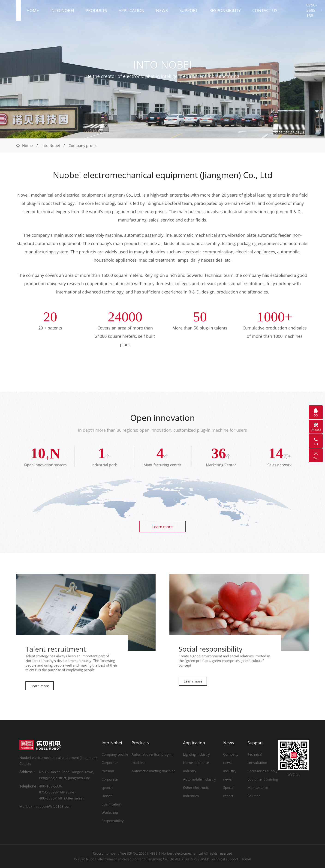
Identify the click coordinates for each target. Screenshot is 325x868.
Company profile (115, 754)
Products (96, 12)
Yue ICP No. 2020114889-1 (140, 854)
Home (33, 12)
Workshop (110, 813)
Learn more (162, 527)
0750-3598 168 (311, 12)
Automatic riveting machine (153, 771)
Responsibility (225, 12)
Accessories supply (262, 771)
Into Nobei (62, 12)
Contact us (265, 12)
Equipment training (263, 779)
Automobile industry (199, 779)
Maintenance (258, 788)
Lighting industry (196, 754)
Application (132, 12)
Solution (254, 796)
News (162, 12)
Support (189, 12)
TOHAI (246, 859)
